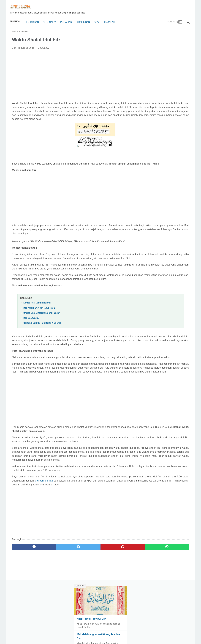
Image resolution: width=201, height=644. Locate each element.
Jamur (173, 210)
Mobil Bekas (180, 234)
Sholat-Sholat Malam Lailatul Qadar (42, 337)
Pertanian (68, 17)
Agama (147, 150)
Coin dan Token (178, 174)
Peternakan (52, 17)
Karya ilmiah (166, 216)
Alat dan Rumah (162, 150)
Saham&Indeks (179, 270)
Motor (147, 240)
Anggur (166, 156)
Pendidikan (34, 17)
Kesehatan (181, 216)
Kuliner (178, 222)
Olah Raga (166, 240)
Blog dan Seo (170, 168)
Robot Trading (150, 270)
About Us (71, 639)
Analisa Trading (151, 156)
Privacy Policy (115, 639)
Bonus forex (149, 174)
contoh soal (167, 180)
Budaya (163, 174)
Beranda (17, 16)
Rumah (165, 270)
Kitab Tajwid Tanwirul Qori (159, 59)
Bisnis (157, 168)
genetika (148, 204)
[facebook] (27, 599)
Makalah (112, 17)
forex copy (158, 198)
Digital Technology (152, 192)
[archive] (152, 299)
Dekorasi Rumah (166, 186)
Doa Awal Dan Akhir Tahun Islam (39, 332)
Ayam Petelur (180, 156)
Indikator (148, 210)
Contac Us (83, 639)
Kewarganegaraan (153, 222)
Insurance (161, 210)
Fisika (146, 198)
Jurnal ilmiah (150, 216)
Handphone (161, 204)
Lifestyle (158, 228)
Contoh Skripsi (151, 180)
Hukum (183, 204)
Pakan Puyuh (150, 246)
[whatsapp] (116, 599)
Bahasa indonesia (152, 162)
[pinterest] (86, 599)
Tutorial (160, 282)
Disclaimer (101, 639)
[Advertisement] (71, 72)
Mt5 (155, 240)
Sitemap (131, 639)
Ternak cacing (176, 276)
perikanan (148, 258)
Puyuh (99, 17)
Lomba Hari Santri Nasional (37, 327)
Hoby (173, 204)
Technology (160, 276)
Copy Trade (149, 186)
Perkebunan (85, 17)
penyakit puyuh (172, 252)
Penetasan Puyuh (152, 252)
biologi (147, 168)
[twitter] (56, 599)
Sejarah (147, 276)
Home (101, 633)
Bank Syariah (171, 162)
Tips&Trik (148, 282)
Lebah (147, 228)
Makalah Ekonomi (152, 234)
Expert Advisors (173, 192)
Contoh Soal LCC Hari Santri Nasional (42, 348)
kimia (168, 222)
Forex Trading (174, 198)
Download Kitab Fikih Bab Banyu (163, 132)
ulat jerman (173, 282)
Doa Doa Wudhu (31, 342)
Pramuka (163, 264)
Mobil (167, 234)
